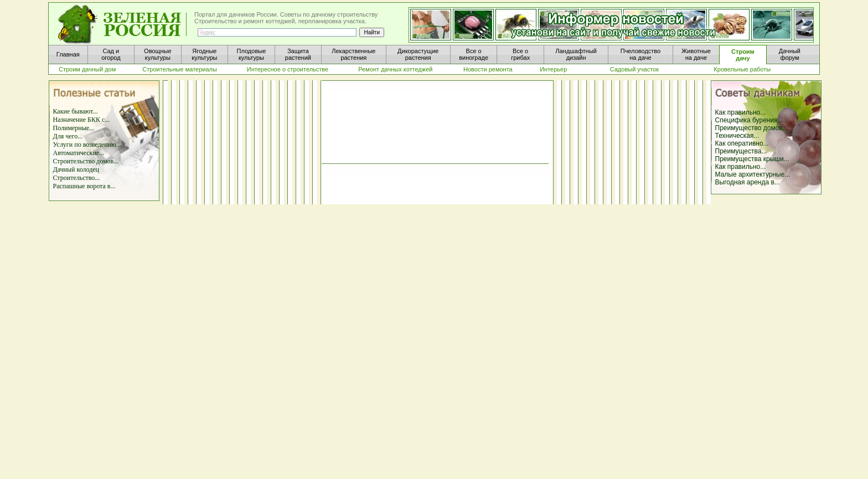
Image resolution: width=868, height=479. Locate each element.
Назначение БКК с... (82, 120)
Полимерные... (74, 128)
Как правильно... (741, 112)
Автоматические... (79, 153)
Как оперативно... (742, 143)
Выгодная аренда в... (748, 182)
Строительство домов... (86, 161)
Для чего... (68, 136)
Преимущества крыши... (752, 159)
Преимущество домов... (752, 128)
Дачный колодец (76, 169)
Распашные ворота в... (84, 186)
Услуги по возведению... (87, 145)
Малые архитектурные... (753, 174)
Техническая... (737, 136)
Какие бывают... (76, 111)
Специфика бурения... (749, 120)
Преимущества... (741, 151)
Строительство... (77, 178)
